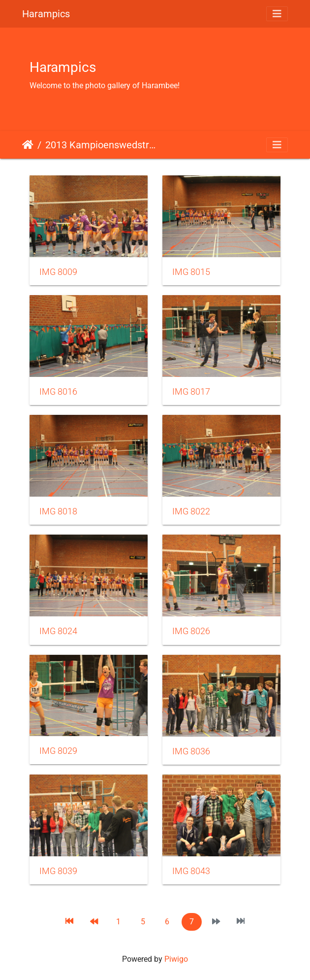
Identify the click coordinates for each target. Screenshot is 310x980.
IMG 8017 (191, 392)
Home (28, 145)
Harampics (46, 14)
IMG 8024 (58, 631)
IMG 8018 (58, 511)
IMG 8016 (58, 392)
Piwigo (176, 959)
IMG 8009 (58, 272)
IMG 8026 (191, 631)
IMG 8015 (191, 272)
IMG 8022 (191, 511)
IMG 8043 (191, 871)
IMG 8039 (58, 871)
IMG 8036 (191, 751)
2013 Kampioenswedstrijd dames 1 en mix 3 (101, 145)
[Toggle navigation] (277, 14)
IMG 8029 (58, 751)
